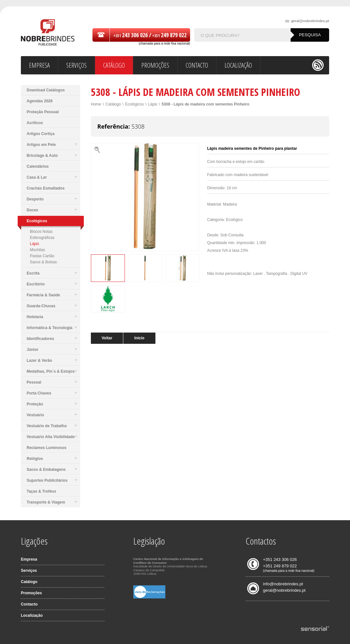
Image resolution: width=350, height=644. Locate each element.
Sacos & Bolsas (43, 262)
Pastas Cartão (42, 256)
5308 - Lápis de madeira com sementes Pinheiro (205, 104)
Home (96, 104)
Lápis (35, 244)
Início (139, 338)
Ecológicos (135, 104)
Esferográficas (42, 238)
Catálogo (113, 104)
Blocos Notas (41, 232)
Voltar (107, 338)
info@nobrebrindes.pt (283, 584)
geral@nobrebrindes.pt (307, 21)
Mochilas (37, 250)
